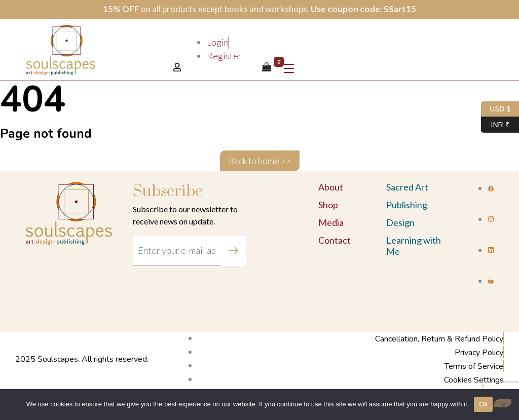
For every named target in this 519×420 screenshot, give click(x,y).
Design (400, 222)
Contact (335, 240)
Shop (328, 205)
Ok (483, 404)
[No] (503, 403)
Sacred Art (407, 187)
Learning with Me (414, 246)
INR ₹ (495, 125)
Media (331, 222)
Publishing (407, 205)
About (331, 187)
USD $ (496, 109)
